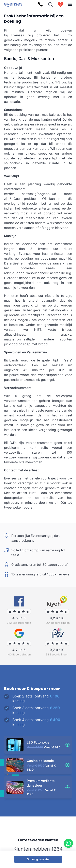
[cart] (61, 4)
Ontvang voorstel (38, 859)
